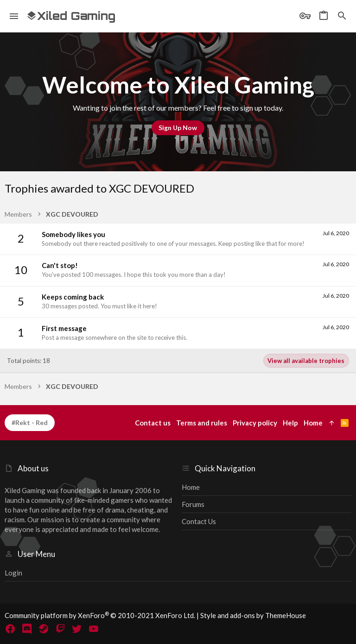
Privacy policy (255, 423)
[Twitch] (60, 629)
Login (13, 573)
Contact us (199, 521)
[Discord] (27, 629)
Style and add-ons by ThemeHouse (253, 615)
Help (290, 423)
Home (191, 487)
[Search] (342, 16)
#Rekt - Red (30, 422)
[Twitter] (77, 629)
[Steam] (44, 629)
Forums (193, 504)
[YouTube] (94, 629)
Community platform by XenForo (100, 615)
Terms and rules (202, 423)
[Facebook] (10, 629)
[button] (14, 16)
